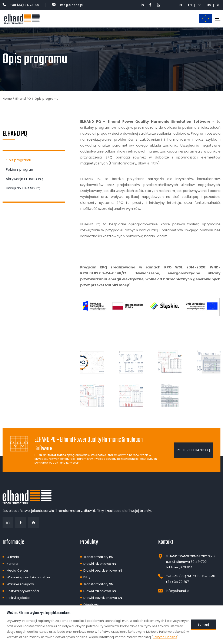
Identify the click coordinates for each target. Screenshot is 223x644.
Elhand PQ (23, 99)
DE (199, 5)
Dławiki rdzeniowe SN (100, 591)
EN (190, 5)
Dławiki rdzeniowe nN (100, 564)
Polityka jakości (18, 598)
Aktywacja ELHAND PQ (24, 179)
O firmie (13, 557)
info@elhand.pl (68, 5)
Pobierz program (20, 169)
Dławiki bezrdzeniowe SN (103, 598)
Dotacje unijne (206, 18)
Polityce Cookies (165, 637)
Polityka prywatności (23, 591)
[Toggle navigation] (218, 19)
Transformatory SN (98, 584)
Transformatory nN (98, 557)
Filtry (87, 577)
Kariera (12, 564)
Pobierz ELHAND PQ (193, 450)
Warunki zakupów (20, 584)
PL (181, 5)
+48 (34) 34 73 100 (21, 5)
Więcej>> (75, 463)
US (209, 5)
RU (218, 5)
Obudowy (91, 604)
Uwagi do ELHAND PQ (23, 188)
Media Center (17, 570)
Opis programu (18, 160)
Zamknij (204, 625)
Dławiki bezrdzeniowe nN (103, 570)
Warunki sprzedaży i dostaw (29, 577)
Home (7, 99)
